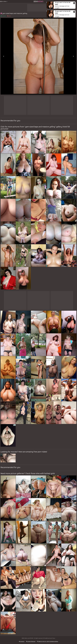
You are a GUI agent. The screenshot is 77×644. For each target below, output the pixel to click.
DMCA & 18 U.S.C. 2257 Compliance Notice (48, 641)
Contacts (22, 641)
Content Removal (31, 641)
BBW (39, 2)
